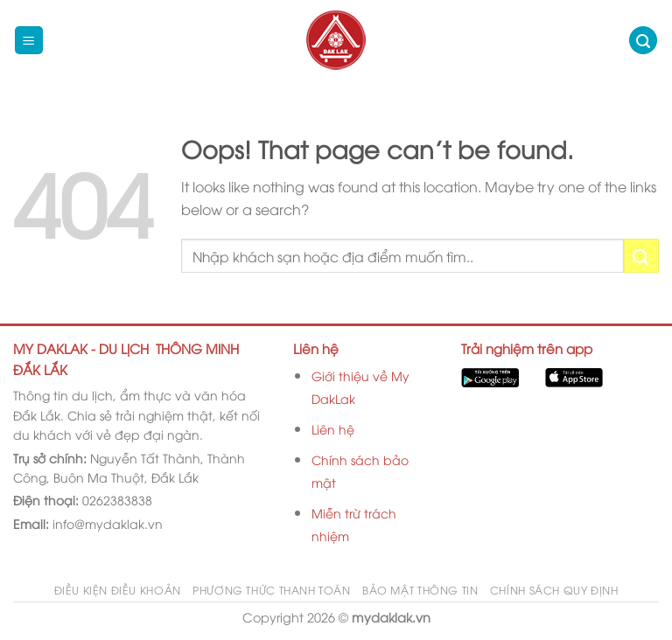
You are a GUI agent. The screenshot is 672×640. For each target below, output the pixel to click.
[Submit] (641, 256)
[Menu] (29, 41)
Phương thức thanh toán (271, 590)
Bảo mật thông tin (420, 590)
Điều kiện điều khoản (118, 590)
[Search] (643, 41)
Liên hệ (333, 429)
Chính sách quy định (554, 590)
